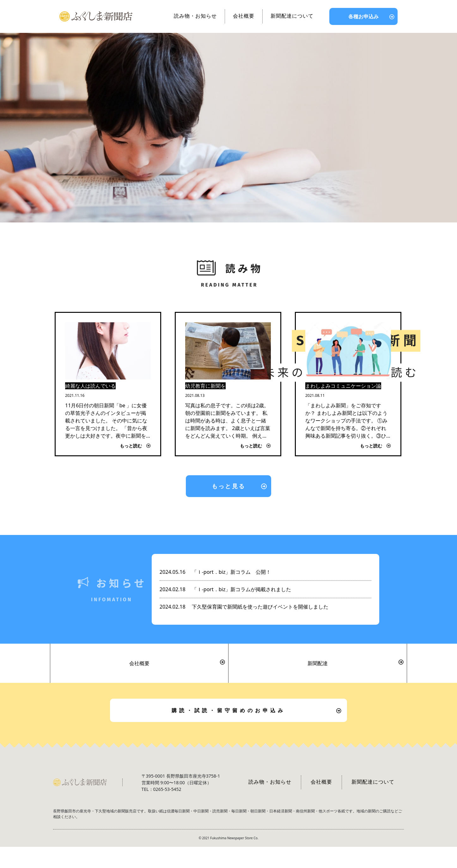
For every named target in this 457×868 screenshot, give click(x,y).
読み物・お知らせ (195, 16)
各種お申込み (363, 16)
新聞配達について (292, 16)
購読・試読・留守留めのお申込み (228, 710)
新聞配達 (318, 663)
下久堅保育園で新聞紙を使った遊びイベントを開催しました (244, 607)
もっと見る (228, 486)
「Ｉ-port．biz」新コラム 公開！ (215, 572)
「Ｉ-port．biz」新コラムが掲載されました (225, 589)
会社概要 (244, 16)
